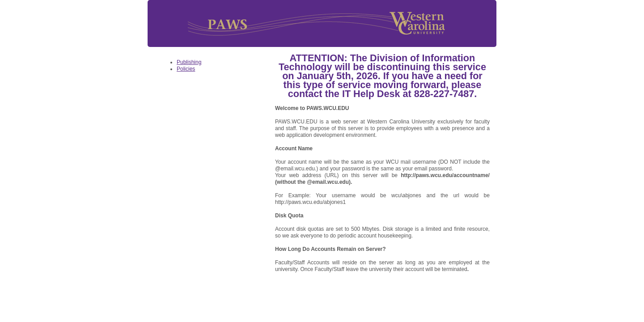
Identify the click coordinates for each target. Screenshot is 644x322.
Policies (186, 69)
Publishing (189, 62)
